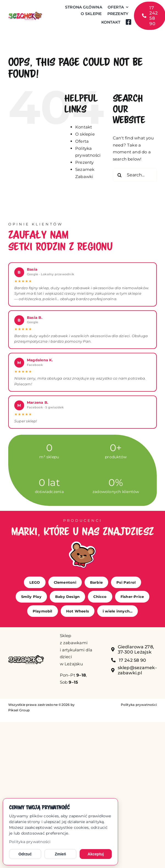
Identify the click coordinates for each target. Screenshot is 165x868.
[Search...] (135, 175)
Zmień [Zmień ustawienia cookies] (60, 854)
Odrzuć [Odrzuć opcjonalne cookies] (25, 854)
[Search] (120, 175)
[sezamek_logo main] (25, 14)
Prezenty (85, 162)
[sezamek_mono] (26, 657)
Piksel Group (19, 710)
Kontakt (84, 127)
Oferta (82, 141)
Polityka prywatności (30, 842)
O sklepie (85, 134)
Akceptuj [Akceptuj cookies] (96, 854)
